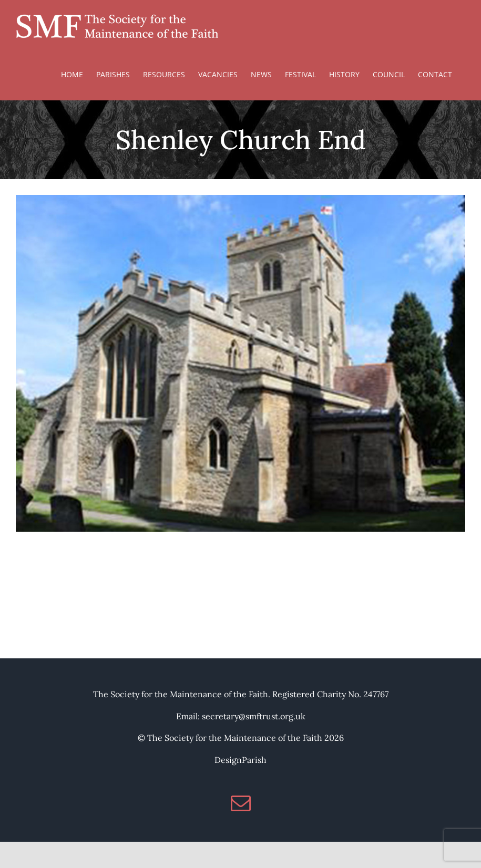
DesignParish (241, 760)
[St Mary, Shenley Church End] (241, 201)
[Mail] (241, 803)
